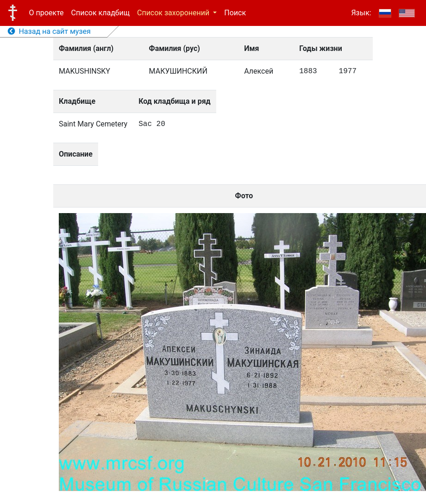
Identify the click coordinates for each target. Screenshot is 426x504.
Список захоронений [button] (174, 13)
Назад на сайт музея (49, 31)
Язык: (361, 13)
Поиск (235, 13)
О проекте (47, 13)
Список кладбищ (100, 13)
